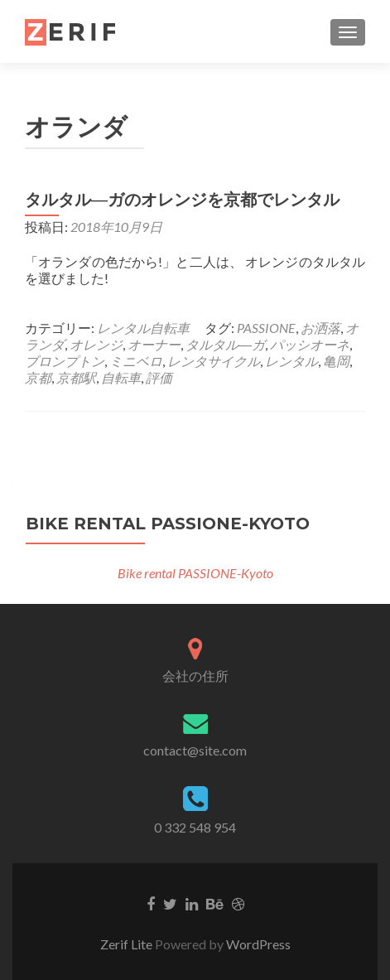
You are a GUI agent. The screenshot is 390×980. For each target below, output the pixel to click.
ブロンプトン (65, 361)
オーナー (154, 344)
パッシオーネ (310, 344)
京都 (38, 377)
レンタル (291, 361)
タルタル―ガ (225, 344)
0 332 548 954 (195, 827)
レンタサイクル (214, 361)
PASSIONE (266, 328)
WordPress (258, 944)
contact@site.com (195, 750)
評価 (159, 377)
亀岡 (336, 361)
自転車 (121, 377)
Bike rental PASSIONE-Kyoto (168, 524)
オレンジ (96, 344)
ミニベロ (136, 361)
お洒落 (320, 328)
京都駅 (76, 377)
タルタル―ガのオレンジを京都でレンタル (182, 200)
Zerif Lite (128, 944)
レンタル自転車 (143, 328)
